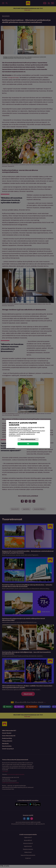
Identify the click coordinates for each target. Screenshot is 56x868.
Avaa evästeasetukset (28, 439)
